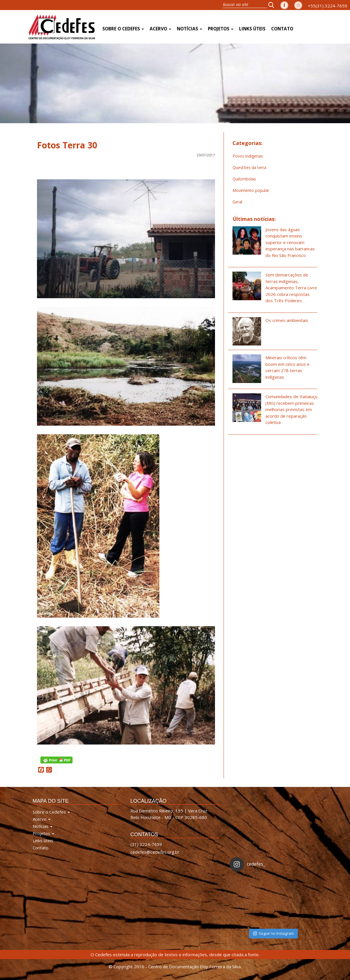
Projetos (221, 29)
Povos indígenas (248, 156)
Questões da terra (249, 167)
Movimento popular (251, 190)
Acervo (160, 29)
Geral (237, 202)
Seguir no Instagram (273, 933)
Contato (282, 29)
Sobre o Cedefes (123, 29)
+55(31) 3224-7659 (327, 6)
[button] (273, 5)
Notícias (189, 29)
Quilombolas (244, 179)
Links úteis (252, 29)
